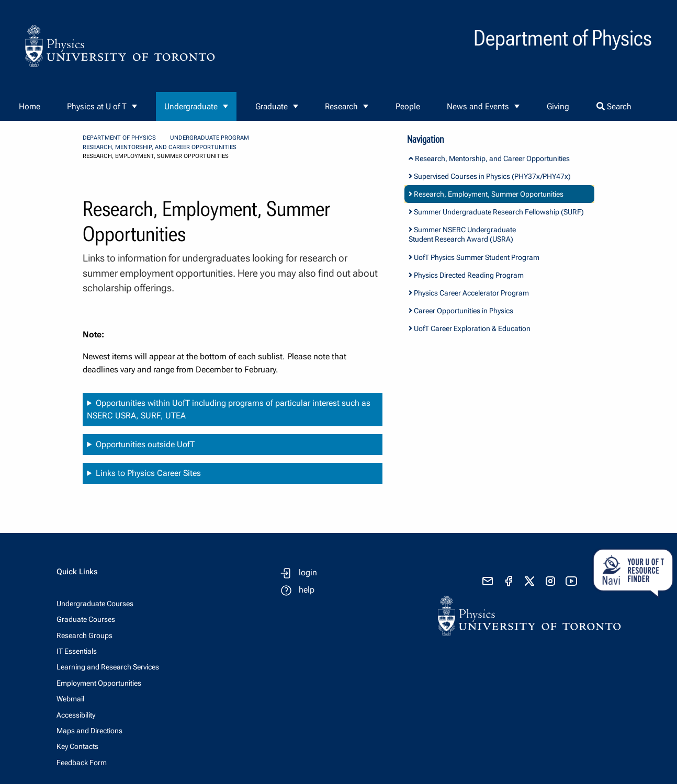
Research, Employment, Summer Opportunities (486, 194)
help (307, 590)
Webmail (70, 699)
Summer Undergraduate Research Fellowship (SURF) (496, 212)
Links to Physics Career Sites (148, 473)
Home (30, 106)
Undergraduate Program (210, 138)
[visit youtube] (571, 581)
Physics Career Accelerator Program (469, 293)
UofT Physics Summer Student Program (474, 257)
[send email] (488, 581)
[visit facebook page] (509, 581)
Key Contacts (77, 746)
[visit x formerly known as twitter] (529, 581)
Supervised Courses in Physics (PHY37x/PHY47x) (490, 176)
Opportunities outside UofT (145, 444)
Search (614, 106)
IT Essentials (77, 651)
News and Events (478, 106)
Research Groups (84, 635)
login (308, 572)
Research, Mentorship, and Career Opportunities (160, 147)
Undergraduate (191, 106)
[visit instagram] (550, 581)
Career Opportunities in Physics (461, 311)
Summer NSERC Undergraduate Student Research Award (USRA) (462, 234)
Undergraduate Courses (95, 604)
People (408, 106)
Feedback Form (82, 763)
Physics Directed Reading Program (466, 275)
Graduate (272, 106)
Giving (558, 106)
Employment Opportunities (99, 683)
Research (341, 106)
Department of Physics (119, 138)
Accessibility (76, 715)
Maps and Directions (89, 731)
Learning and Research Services (108, 667)
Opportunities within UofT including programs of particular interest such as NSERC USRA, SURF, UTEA (229, 409)
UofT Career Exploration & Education (470, 328)
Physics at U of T (97, 106)
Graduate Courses (86, 619)
